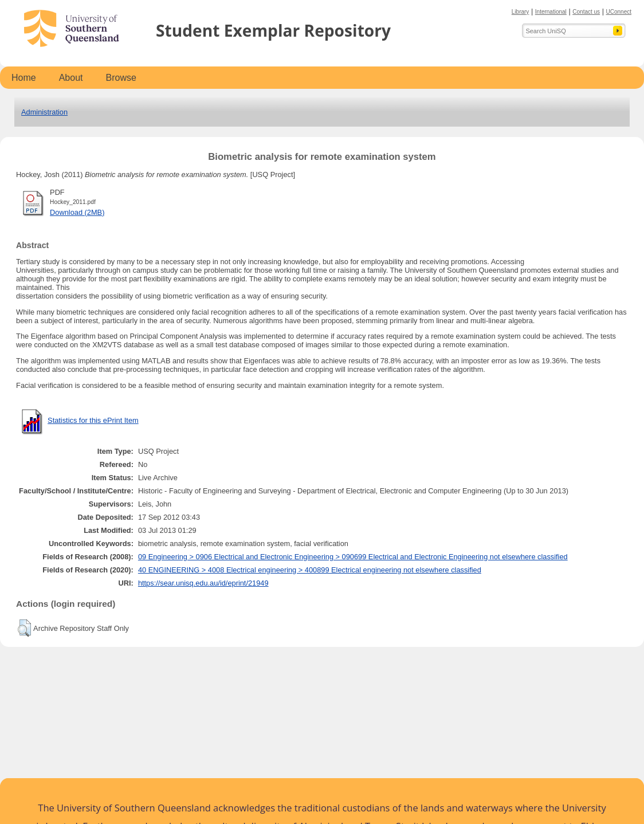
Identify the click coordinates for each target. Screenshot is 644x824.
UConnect (619, 12)
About (71, 78)
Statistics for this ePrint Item (93, 420)
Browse (121, 78)
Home (24, 78)
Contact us (586, 12)
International (551, 12)
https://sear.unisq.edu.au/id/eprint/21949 (203, 583)
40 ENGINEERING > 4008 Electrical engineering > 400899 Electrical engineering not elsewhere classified (310, 570)
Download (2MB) (77, 212)
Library (521, 12)
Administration (44, 112)
